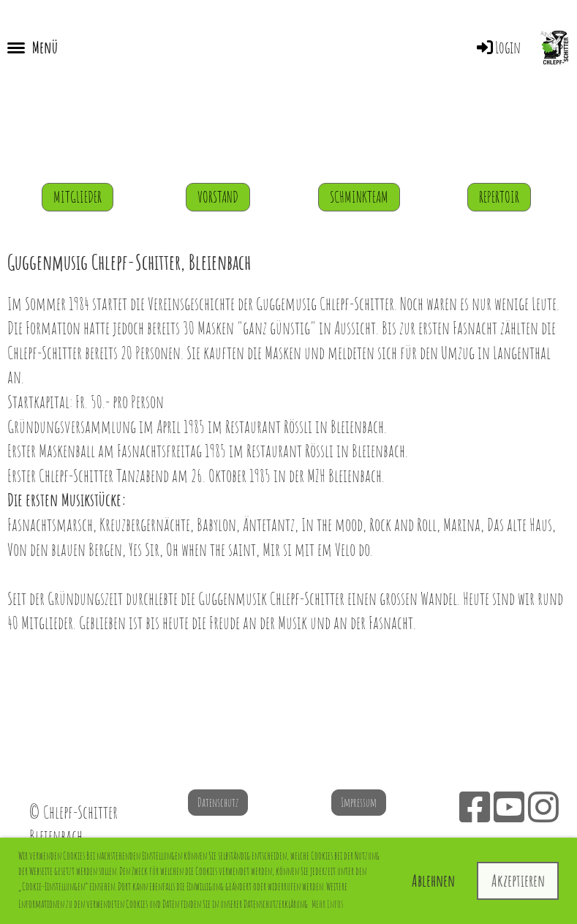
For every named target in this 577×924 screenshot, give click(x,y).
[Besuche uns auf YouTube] (509, 807)
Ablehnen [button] (433, 880)
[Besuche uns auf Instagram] (543, 807)
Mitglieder (78, 197)
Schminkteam (359, 197)
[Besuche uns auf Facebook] (475, 807)
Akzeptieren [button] (518, 880)
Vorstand (218, 197)
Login (498, 47)
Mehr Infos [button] (327, 904)
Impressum (359, 803)
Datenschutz (218, 803)
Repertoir (499, 197)
